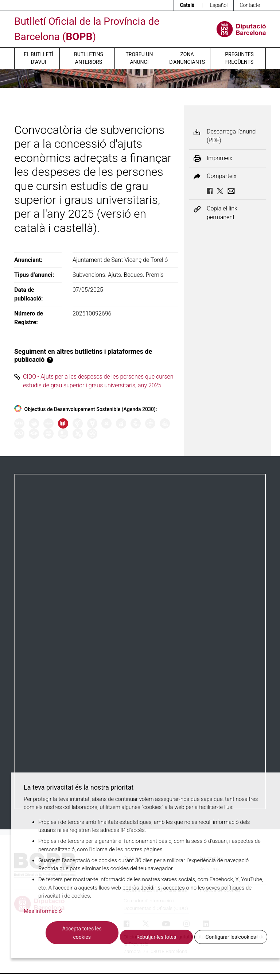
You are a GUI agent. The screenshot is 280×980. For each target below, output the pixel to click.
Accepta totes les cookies (82, 933)
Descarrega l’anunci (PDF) (232, 136)
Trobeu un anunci (139, 58)
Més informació (43, 911)
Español (219, 5)
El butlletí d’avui (38, 58)
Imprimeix (219, 158)
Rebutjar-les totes (156, 937)
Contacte (250, 5)
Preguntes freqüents (239, 58)
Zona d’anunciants (187, 58)
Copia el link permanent (222, 213)
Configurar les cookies (231, 937)
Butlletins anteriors (89, 58)
